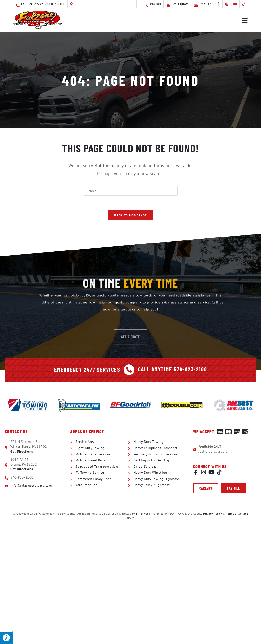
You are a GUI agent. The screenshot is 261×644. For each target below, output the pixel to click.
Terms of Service (237, 514)
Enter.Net (142, 514)
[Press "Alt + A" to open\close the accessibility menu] (6, 638)
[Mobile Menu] (245, 20)
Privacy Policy (213, 514)
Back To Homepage (131, 215)
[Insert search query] (131, 191)
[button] (206, 488)
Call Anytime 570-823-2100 (172, 369)
